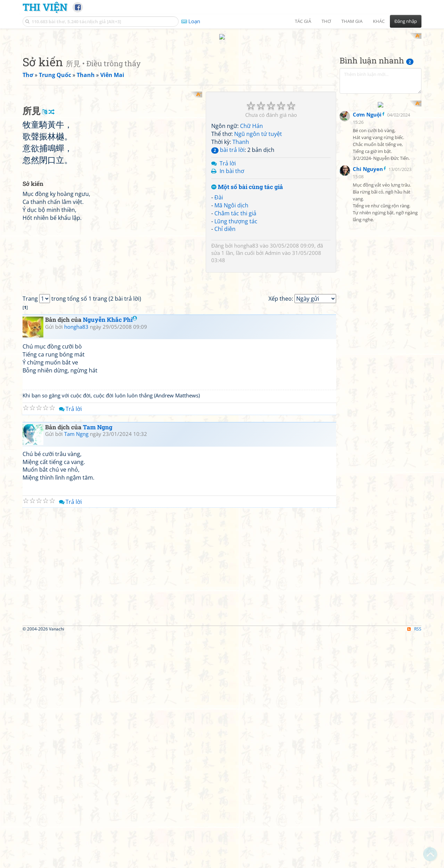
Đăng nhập (406, 21)
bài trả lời (228, 240)
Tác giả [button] (303, 21)
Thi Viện (45, 7)
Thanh (241, 232)
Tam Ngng (98, 660)
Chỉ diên (225, 320)
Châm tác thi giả (235, 304)
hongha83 (246, 336)
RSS (414, 862)
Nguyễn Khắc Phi (110, 553)
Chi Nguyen (368, 321)
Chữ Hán (251, 217)
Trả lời (228, 254)
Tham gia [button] (352, 21)
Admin (273, 344)
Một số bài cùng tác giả (247, 278)
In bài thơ (232, 262)
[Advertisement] (222, 81)
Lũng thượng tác (236, 312)
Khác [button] (379, 21)
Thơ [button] (326, 21)
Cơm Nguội (367, 267)
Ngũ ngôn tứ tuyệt (258, 225)
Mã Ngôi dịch (231, 296)
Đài (219, 288)
